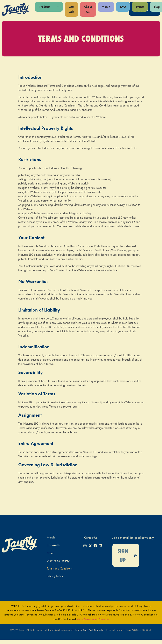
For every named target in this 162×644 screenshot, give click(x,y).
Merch (106, 7)
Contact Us (91, 538)
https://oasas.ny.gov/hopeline (93, 619)
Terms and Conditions (60, 568)
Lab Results (53, 545)
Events (140, 7)
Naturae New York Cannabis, (89, 630)
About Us (88, 9)
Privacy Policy (55, 576)
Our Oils (71, 9)
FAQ (123, 7)
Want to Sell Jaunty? (59, 561)
